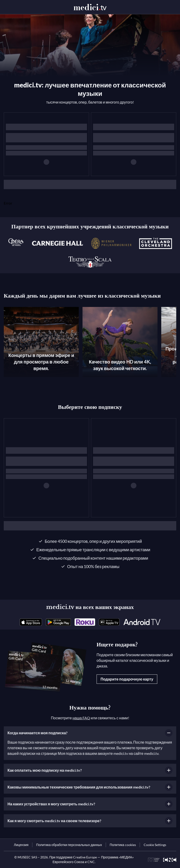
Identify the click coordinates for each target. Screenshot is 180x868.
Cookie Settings (155, 845)
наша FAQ (81, 718)
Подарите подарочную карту (127, 679)
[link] (31, 622)
